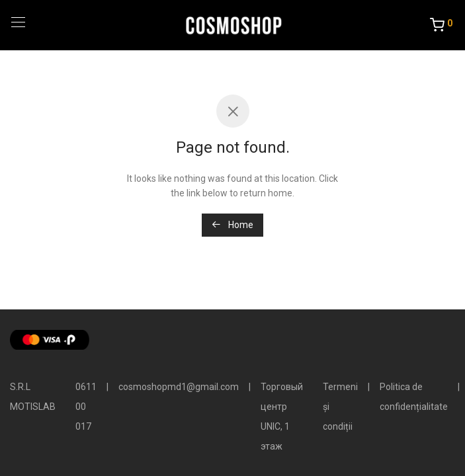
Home (232, 225)
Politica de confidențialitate (414, 397)
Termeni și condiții (340, 407)
